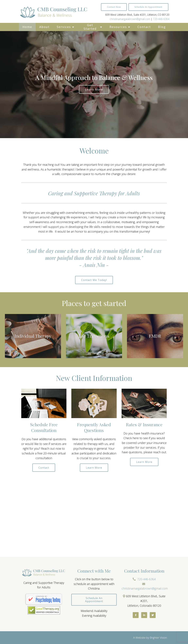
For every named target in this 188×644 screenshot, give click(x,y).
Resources (118, 27)
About (44, 27)
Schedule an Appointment (148, 7)
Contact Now (114, 7)
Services (64, 27)
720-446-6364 (161, 19)
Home (27, 27)
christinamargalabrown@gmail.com (130, 19)
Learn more (94, 89)
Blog (162, 27)
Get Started (90, 27)
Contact (144, 27)
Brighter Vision (158, 638)
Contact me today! (94, 280)
